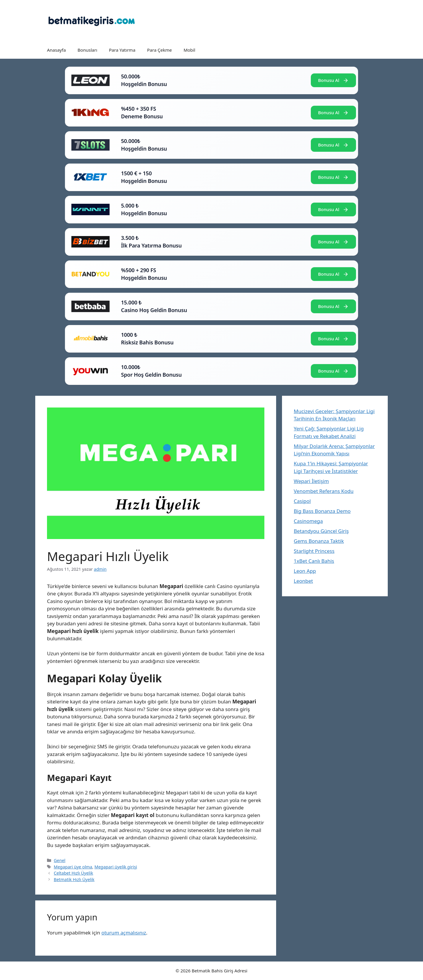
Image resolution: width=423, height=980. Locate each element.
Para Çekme (160, 50)
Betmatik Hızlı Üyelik (74, 879)
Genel (59, 860)
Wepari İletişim (311, 481)
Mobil (189, 50)
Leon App (305, 571)
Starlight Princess (314, 551)
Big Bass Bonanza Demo (322, 511)
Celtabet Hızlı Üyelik (73, 873)
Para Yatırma (122, 50)
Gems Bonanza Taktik (319, 541)
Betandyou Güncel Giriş (321, 531)
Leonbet (303, 581)
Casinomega (308, 521)
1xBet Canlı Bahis (314, 561)
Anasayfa (56, 50)
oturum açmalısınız (124, 933)
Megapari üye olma (73, 867)
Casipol (302, 501)
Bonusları (87, 50)
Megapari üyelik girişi (116, 867)
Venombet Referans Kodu (324, 491)
